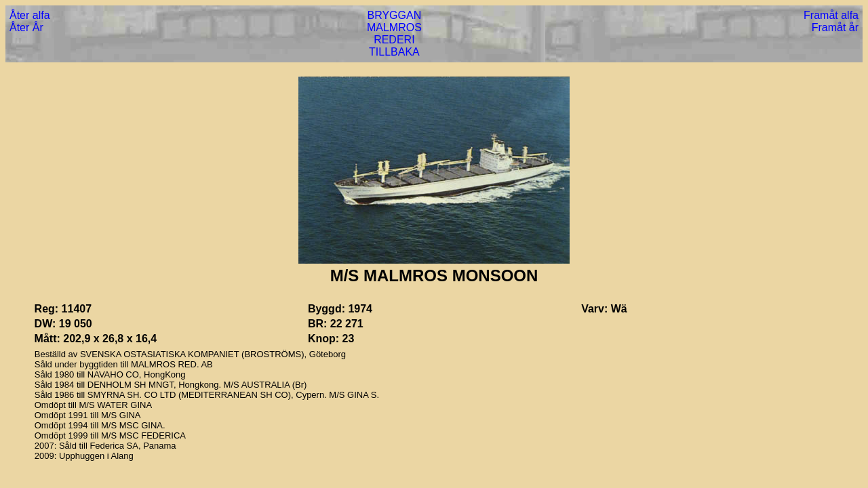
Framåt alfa (831, 15)
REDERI (394, 40)
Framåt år (835, 27)
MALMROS (394, 27)
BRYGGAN (395, 15)
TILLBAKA (394, 52)
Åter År (26, 27)
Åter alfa (30, 15)
